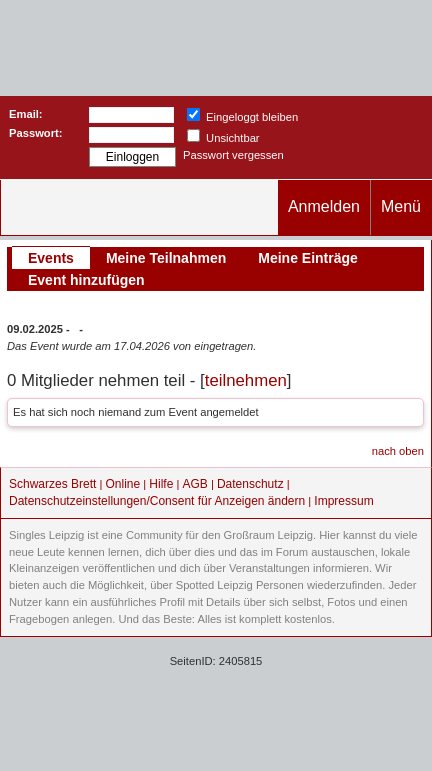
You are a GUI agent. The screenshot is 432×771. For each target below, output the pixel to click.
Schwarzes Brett (52, 484)
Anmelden (324, 206)
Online (123, 484)
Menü (401, 206)
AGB (194, 484)
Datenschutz (250, 484)
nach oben (398, 451)
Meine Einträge (308, 258)
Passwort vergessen (233, 155)
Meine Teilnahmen (166, 258)
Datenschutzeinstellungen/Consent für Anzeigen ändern (157, 501)
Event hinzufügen (86, 280)
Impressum (343, 501)
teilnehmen (246, 380)
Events (51, 258)
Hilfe (161, 484)
